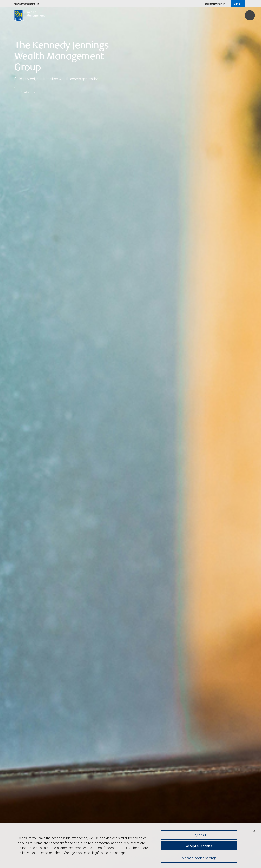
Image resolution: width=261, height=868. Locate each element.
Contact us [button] (28, 93)
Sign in (238, 4)
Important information (215, 4)
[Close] (254, 831)
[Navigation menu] (250, 15)
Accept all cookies (199, 846)
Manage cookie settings (199, 858)
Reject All (199, 835)
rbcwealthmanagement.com (27, 4)
